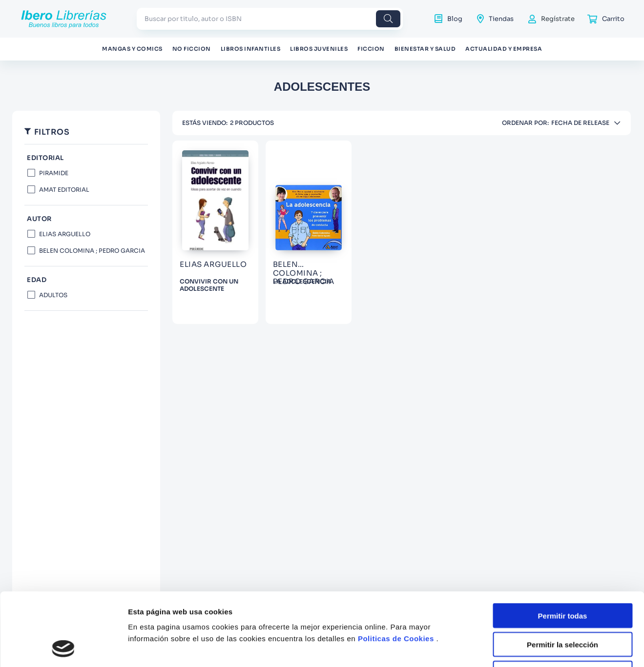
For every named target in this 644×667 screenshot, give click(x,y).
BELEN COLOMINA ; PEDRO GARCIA (92, 251)
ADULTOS (53, 295)
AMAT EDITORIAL (64, 190)
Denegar (562, 605)
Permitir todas (563, 547)
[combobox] (270, 19)
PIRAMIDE (54, 173)
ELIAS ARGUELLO (65, 234)
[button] (86, 219)
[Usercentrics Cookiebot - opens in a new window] (63, 648)
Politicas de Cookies (396, 570)
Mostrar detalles (529, 648)
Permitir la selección (562, 576)
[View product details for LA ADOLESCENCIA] (309, 232)
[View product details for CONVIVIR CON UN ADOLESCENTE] (215, 232)
